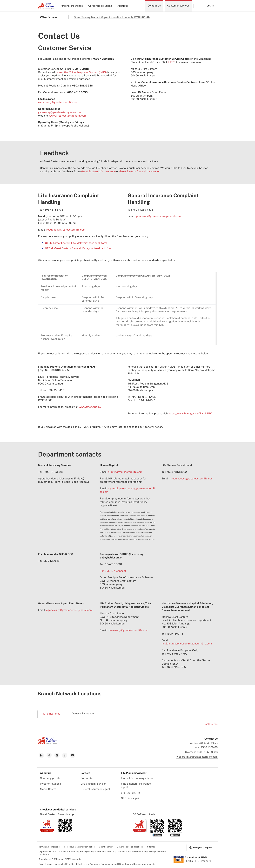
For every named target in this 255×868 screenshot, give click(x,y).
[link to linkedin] (41, 755)
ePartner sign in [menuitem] (130, 793)
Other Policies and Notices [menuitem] (130, 847)
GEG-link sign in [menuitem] (131, 798)
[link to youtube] (73, 755)
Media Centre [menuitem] (48, 789)
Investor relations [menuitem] (50, 784)
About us (123, 6)
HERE (172, 62)
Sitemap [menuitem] (151, 847)
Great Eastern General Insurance (139, 171)
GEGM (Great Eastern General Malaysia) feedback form (79, 248)
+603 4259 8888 (207, 752)
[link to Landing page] (48, 743)
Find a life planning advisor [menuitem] (137, 778)
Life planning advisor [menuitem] (93, 784)
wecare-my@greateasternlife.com (59, 102)
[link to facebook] (49, 755)
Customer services (178, 6)
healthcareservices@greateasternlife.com (187, 644)
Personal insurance (71, 6)
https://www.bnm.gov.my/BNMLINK (190, 414)
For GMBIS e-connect (113, 571)
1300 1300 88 (209, 747)
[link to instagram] (57, 755)
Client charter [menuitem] (106, 847)
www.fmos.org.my (90, 407)
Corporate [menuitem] (87, 778)
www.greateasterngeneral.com (68, 116)
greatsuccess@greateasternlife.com (192, 479)
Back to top (211, 724)
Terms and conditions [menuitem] (49, 847)
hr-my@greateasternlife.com (125, 472)
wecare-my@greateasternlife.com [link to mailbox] (197, 757)
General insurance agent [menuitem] (95, 789)
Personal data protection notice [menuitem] (79, 847)
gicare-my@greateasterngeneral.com (61, 112)
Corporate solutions (100, 6)
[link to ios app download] (47, 832)
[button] (198, 6)
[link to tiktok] (65, 755)
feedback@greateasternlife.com (66, 230)
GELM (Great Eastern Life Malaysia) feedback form (76, 243)
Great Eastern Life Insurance (98, 171)
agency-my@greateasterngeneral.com (69, 610)
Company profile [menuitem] (50, 778)
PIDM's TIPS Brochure (198, 861)
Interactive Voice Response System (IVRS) (81, 72)
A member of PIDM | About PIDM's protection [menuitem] (60, 859)
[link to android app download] (65, 832)
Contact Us (154, 6)
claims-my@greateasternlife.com (128, 630)
